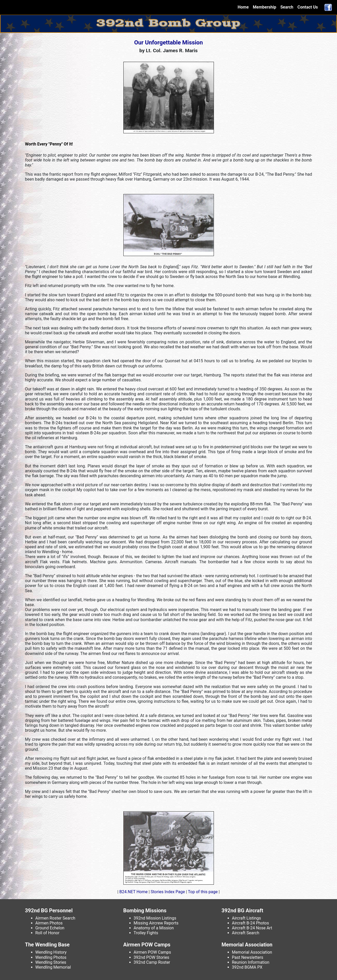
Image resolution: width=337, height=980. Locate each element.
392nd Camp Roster (152, 962)
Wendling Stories (51, 962)
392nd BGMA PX (247, 967)
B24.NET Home (134, 892)
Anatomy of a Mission (154, 928)
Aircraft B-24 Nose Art (252, 928)
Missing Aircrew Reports (156, 923)
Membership (265, 7)
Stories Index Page (168, 892)
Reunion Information (251, 962)
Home (244, 7)
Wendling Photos (51, 957)
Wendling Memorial (53, 967)
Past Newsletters (248, 957)
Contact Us (308, 7)
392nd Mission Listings (155, 918)
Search (287, 7)
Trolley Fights (146, 933)
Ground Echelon (50, 928)
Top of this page (203, 892)
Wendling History (51, 952)
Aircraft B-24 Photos (250, 923)
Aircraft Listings (247, 918)
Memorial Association (252, 952)
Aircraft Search (246, 933)
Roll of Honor (47, 933)
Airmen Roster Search (55, 918)
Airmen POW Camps (152, 952)
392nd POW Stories (152, 957)
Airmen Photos (49, 923)
